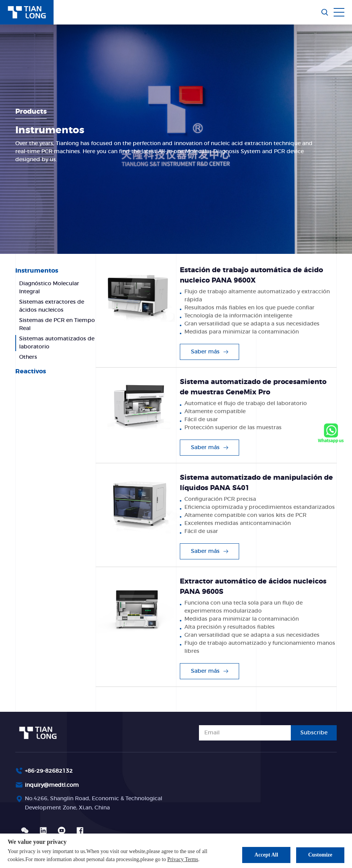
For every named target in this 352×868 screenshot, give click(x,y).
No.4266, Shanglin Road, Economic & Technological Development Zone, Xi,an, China (94, 803)
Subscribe (314, 733)
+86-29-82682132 (49, 771)
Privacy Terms (183, 859)
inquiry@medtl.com (52, 785)
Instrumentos (37, 271)
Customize (320, 855)
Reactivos (31, 371)
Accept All (265, 855)
